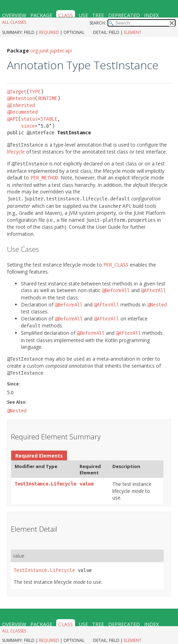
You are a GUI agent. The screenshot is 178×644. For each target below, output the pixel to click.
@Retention (21, 98)
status (29, 119)
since (28, 126)
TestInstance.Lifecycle (45, 484)
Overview (14, 15)
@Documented (22, 112)
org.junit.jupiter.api (51, 51)
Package (41, 15)
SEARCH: (98, 23)
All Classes (14, 22)
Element (133, 32)
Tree (98, 15)
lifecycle (16, 152)
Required (49, 32)
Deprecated (124, 15)
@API (13, 119)
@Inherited (21, 105)
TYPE (35, 92)
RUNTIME (47, 98)
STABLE (49, 119)
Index (151, 15)
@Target (17, 92)
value (87, 484)
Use (83, 15)
